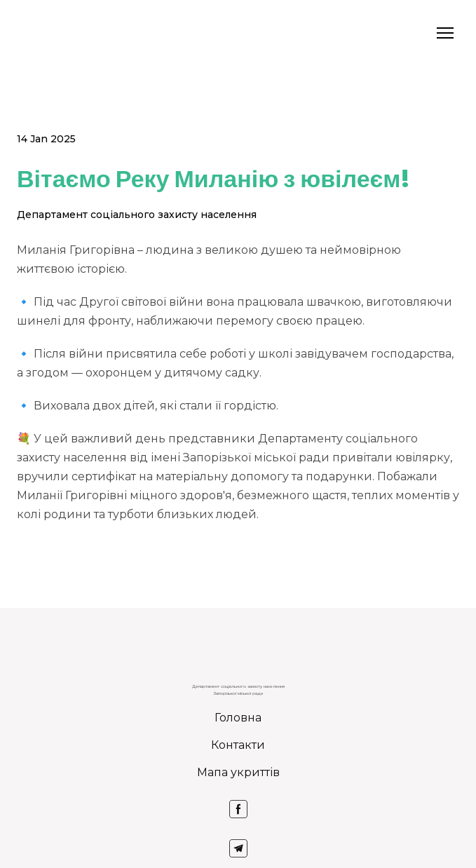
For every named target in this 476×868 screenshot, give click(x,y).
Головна (238, 718)
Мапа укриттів (238, 772)
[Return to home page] (35, 33)
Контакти (238, 745)
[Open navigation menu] (445, 33)
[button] (238, 809)
